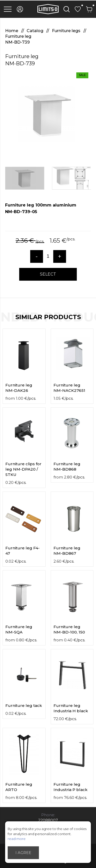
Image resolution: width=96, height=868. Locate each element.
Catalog (35, 31)
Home (12, 31)
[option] (48, 114)
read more (17, 839)
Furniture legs (67, 31)
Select (48, 274)
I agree (23, 853)
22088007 (48, 820)
